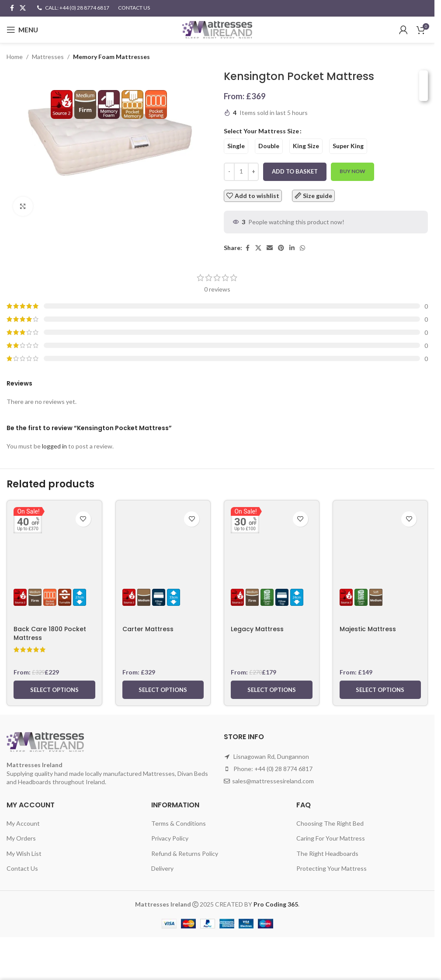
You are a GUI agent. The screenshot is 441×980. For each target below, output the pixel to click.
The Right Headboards (327, 853)
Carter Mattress (148, 629)
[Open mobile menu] (22, 30)
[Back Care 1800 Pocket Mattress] (54, 538)
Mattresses (48, 57)
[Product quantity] (241, 172)
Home (15, 57)
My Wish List (24, 853)
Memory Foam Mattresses (111, 57)
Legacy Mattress (257, 629)
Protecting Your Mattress (332, 868)
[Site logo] (217, 29)
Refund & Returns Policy (185, 853)
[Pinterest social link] (281, 248)
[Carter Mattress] (163, 538)
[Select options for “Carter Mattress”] (163, 690)
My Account (23, 823)
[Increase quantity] (253, 172)
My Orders (21, 838)
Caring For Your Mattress (331, 838)
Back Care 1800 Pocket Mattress (50, 633)
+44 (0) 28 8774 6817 (283, 769)
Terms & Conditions (179, 823)
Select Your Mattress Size (261, 131)
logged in (54, 446)
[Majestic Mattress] (380, 538)
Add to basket (295, 171)
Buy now (352, 172)
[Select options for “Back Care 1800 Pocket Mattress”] (54, 690)
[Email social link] (270, 248)
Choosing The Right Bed (330, 823)
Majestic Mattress (368, 629)
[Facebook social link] (12, 8)
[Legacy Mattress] (272, 538)
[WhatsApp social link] (302, 248)
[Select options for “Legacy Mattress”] (272, 690)
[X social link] (23, 8)
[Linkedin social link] (292, 248)
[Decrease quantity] (229, 172)
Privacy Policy (170, 838)
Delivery (162, 868)
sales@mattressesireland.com (273, 781)
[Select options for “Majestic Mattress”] (380, 690)
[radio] (236, 146)
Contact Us (22, 868)
